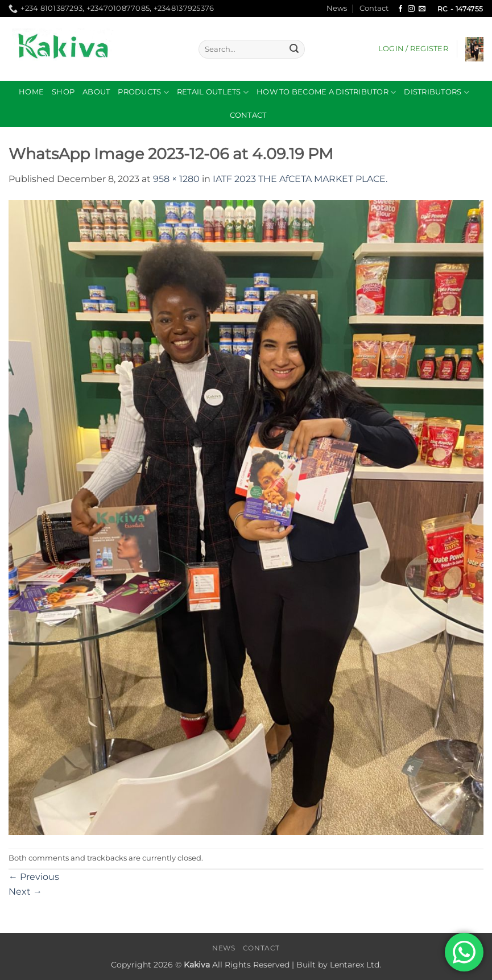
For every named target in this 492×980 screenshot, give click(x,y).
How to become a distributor (326, 92)
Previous (34, 877)
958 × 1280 (176, 179)
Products (143, 92)
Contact (374, 8)
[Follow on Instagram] (411, 9)
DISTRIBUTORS (437, 92)
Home (31, 92)
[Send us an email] (422, 9)
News (337, 8)
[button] (413, 49)
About (96, 92)
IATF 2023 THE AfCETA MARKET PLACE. (300, 179)
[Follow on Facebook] (400, 9)
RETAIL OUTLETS (213, 92)
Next (25, 892)
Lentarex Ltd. (355, 965)
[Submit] (294, 49)
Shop (63, 92)
